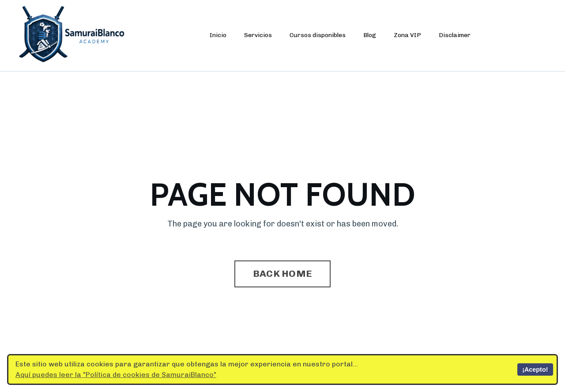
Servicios (258, 35)
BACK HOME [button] (282, 273)
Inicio (218, 35)
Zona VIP (407, 35)
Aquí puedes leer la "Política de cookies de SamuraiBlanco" (116, 375)
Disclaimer (455, 35)
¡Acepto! (535, 369)
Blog (370, 35)
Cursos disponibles (318, 35)
